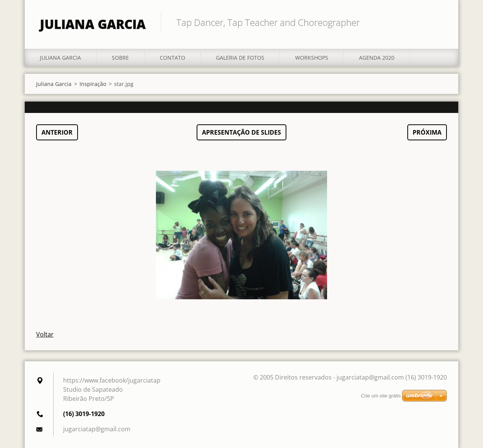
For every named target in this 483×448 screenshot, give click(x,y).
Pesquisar (439, 22)
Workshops (312, 58)
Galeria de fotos (240, 58)
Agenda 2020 (377, 58)
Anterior (57, 132)
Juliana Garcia (60, 58)
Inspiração (93, 84)
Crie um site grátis (381, 396)
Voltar (45, 334)
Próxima (427, 132)
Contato (172, 58)
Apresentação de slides (241, 132)
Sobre (120, 58)
